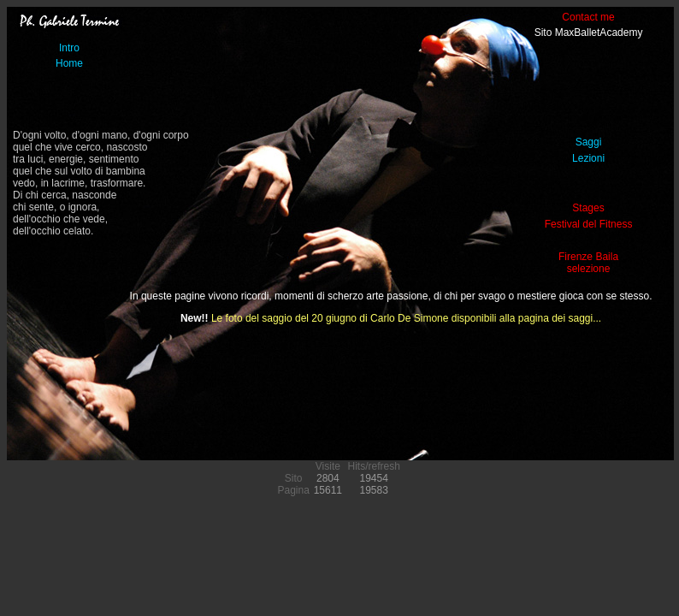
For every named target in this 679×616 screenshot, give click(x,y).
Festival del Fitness (589, 224)
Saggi (589, 142)
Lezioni (588, 158)
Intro (69, 48)
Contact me (588, 17)
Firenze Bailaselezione (588, 263)
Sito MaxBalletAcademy (589, 33)
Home (69, 63)
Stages (588, 208)
